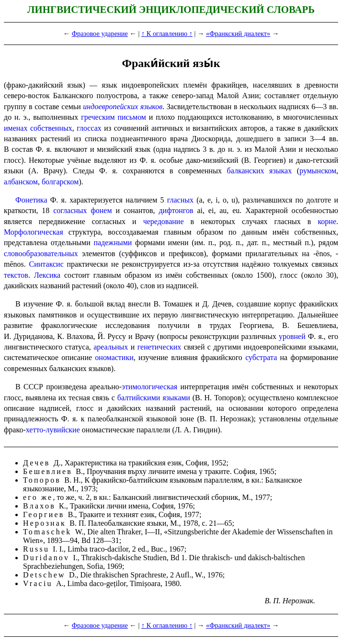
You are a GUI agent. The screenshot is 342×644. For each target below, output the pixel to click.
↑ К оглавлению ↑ (167, 34)
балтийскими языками (154, 398)
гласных (180, 200)
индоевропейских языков (123, 107)
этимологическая (149, 387)
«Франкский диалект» (238, 34)
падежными (113, 243)
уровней (292, 336)
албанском (21, 182)
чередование (164, 221)
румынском (318, 171)
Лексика (47, 275)
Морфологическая (34, 232)
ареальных (111, 347)
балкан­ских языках (260, 171)
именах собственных (38, 128)
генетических (160, 347)
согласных (70, 210)
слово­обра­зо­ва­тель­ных (41, 254)
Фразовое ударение (100, 34)
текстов (16, 275)
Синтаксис (46, 264)
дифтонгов (176, 210)
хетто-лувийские (53, 430)
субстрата (261, 357)
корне (327, 221)
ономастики (114, 357)
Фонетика (31, 200)
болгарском (60, 182)
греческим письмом (114, 117)
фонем (101, 210)
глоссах (89, 128)
